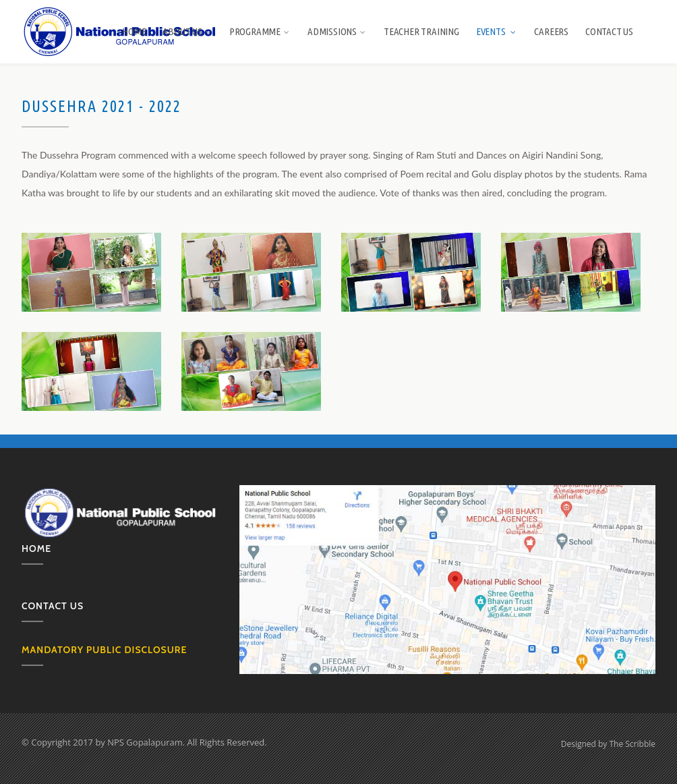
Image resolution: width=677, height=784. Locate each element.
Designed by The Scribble (608, 744)
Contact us (53, 606)
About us (187, 31)
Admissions (337, 31)
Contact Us (609, 31)
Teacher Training (421, 31)
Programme (260, 31)
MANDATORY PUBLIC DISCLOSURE (104, 650)
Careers (551, 31)
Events (497, 31)
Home (134, 31)
